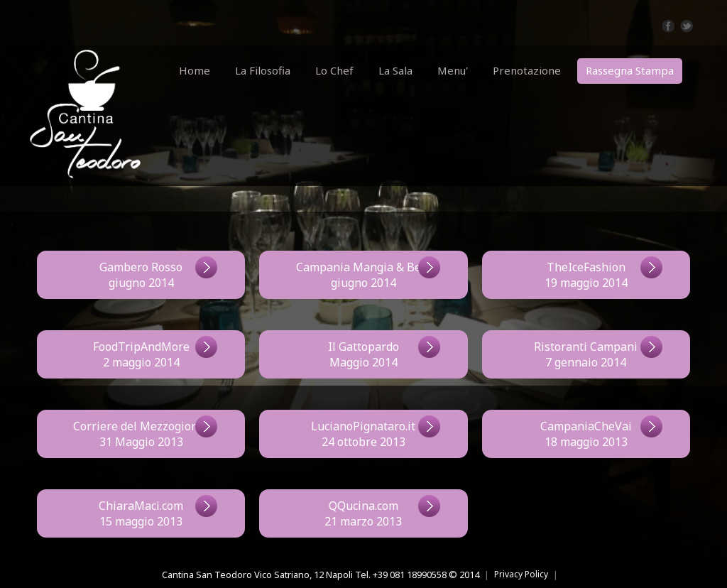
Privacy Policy (521, 574)
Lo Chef (334, 70)
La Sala (395, 70)
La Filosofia (263, 70)
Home (195, 70)
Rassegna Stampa (630, 70)
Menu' (453, 70)
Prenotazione (527, 70)
